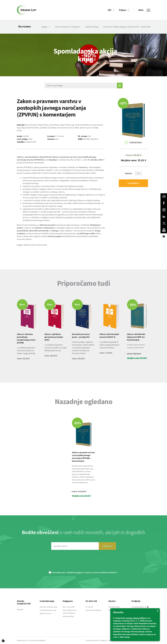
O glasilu (20, 609)
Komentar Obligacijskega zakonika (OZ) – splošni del (127, 27)
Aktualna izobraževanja (48, 607)
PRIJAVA (107, 546)
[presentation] (84, 562)
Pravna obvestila (92, 640)
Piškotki (104, 640)
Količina (129, 173)
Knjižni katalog (92, 27)
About (145, 607)
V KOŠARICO (133, 183)
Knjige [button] (46, 27)
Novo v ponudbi (69, 607)
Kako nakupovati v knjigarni (68, 27)
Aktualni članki (114, 607)
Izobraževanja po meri (48, 610)
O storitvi (89, 607)
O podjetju (136, 607)
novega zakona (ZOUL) (136, 618)
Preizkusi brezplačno (93, 610)
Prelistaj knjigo (133, 142)
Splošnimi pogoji (74, 572)
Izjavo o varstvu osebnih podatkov (101, 572)
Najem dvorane (45, 613)
